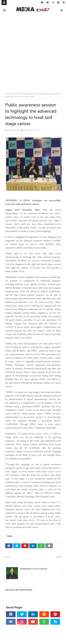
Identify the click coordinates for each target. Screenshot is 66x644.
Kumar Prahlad (13, 130)
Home (8, 94)
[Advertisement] (33, 53)
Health (14, 94)
